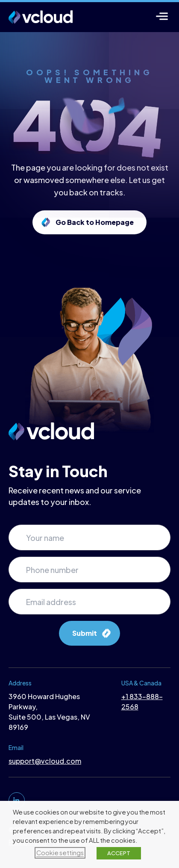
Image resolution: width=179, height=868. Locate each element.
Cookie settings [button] (60, 853)
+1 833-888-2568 (142, 701)
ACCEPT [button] (119, 853)
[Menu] (162, 16)
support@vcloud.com (45, 761)
